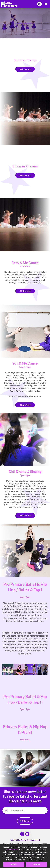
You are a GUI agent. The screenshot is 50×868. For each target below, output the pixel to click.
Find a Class (25, 69)
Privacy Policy (13, 849)
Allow (14, 864)
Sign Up (25, 821)
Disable (36, 864)
